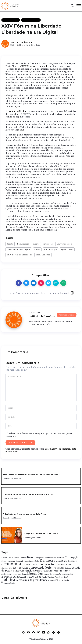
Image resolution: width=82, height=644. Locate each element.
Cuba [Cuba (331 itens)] (37, 561)
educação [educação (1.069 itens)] (48, 565)
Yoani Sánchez (43, 255)
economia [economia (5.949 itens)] (11, 564)
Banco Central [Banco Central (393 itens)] (20, 558)
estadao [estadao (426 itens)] (61, 568)
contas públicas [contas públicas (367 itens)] (57, 558)
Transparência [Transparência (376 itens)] (8, 583)
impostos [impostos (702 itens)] (20, 571)
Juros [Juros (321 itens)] (15, 574)
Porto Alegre (51, 249)
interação (48, 244)
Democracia (23, 244)
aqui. (22, 130)
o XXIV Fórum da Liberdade (34, 66)
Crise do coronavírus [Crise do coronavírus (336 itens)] (11, 561)
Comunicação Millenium (12, 479)
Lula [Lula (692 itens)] (15, 577)
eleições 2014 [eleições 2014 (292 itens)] (7, 568)
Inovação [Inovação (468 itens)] (55, 571)
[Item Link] (12, 535)
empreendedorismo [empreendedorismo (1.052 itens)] (42, 568)
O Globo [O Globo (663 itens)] (37, 577)
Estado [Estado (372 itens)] (68, 568)
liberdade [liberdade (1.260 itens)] (34, 574)
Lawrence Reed (64, 244)
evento (36, 244)
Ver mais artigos (67, 314)
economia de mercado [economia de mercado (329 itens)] (31, 565)
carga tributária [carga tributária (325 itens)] (43, 558)
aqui (17, 106)
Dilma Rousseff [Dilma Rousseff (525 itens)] (69, 561)
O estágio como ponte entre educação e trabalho (28, 494)
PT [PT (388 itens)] (17, 580)
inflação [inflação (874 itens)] (31, 571)
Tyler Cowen (67, 249)
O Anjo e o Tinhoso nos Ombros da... (41, 534)
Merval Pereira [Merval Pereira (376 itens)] (25, 577)
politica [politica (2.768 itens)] (8, 580)
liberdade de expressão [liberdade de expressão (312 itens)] (51, 574)
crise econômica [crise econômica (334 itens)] (27, 561)
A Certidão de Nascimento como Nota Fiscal (25, 514)
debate (10, 244)
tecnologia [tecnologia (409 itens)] (64, 580)
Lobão (37, 249)
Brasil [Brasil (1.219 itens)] (31, 557)
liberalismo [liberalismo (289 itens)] (22, 574)
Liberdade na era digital (19, 249)
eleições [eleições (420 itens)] (70, 565)
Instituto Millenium (21, 42)
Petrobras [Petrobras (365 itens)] (59, 577)
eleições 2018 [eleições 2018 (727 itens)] (21, 568)
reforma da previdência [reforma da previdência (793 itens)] (33, 580)
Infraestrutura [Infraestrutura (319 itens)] (43, 571)
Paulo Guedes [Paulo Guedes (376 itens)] (48, 577)
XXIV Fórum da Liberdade (19, 255)
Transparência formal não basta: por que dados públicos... (32, 475)
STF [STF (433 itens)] (56, 580)
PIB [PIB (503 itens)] (66, 577)
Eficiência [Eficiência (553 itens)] (60, 565)
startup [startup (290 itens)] (51, 580)
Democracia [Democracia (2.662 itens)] (50, 560)
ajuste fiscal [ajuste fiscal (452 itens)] (7, 558)
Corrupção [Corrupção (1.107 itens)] (72, 557)
